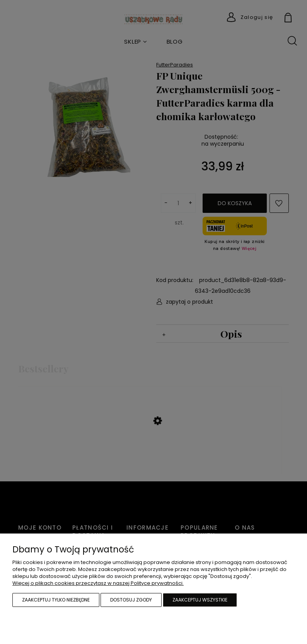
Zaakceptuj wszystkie (200, 600)
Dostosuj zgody (131, 600)
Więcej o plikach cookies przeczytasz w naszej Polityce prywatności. (98, 583)
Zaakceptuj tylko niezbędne (56, 600)
